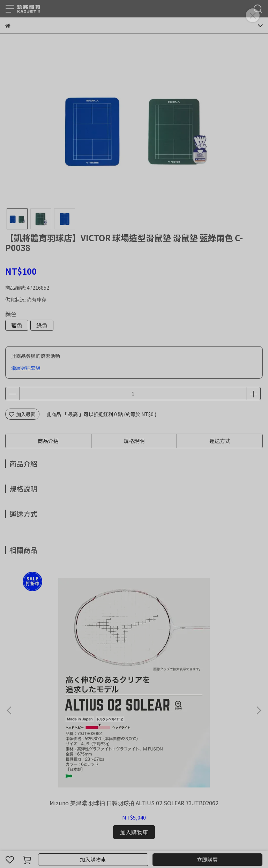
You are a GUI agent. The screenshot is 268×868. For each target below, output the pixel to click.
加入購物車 (93, 859)
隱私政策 (97, 720)
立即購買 (207, 859)
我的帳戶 (74, 720)
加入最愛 (22, 414)
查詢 (10, 720)
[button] (259, 630)
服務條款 (120, 720)
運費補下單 (134, 641)
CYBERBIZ (180, 842)
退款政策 (51, 720)
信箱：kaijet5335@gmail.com (40, 770)
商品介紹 (48, 441)
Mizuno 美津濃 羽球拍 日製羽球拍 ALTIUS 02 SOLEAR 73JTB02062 (53, 644)
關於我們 (28, 720)
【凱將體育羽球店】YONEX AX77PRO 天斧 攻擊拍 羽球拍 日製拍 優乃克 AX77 (215, 644)
